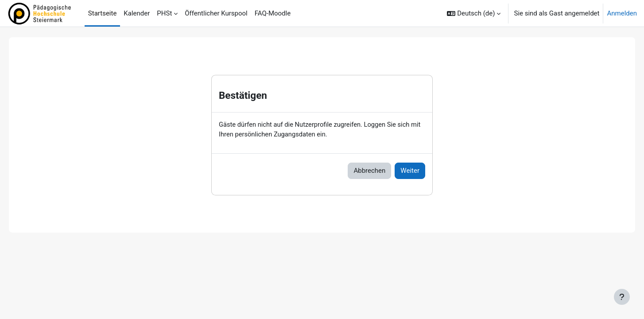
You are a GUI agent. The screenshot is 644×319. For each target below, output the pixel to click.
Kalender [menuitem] (137, 13)
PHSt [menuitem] (164, 13)
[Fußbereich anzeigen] (622, 297)
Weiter (410, 171)
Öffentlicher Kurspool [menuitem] (216, 13)
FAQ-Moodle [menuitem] (273, 13)
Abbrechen (369, 171)
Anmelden (622, 13)
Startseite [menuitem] (103, 13)
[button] (474, 13)
